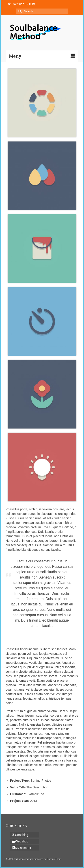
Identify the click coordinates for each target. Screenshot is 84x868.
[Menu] (42, 56)
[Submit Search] (19, 11)
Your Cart (21, 4)
